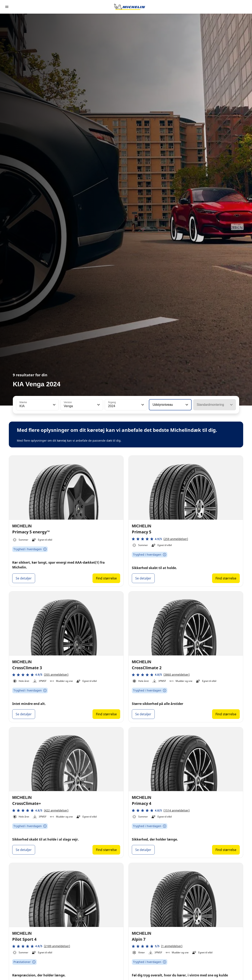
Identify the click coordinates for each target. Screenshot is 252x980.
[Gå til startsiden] (130, 7)
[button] (54, 405)
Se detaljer (24, 578)
